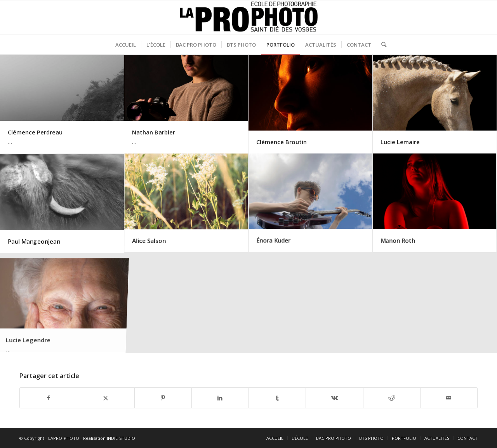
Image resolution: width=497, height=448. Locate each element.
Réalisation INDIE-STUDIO (109, 438)
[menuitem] (126, 45)
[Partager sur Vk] (334, 398)
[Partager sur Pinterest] (163, 398)
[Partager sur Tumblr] (277, 398)
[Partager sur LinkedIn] (220, 398)
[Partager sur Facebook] (48, 398)
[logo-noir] (249, 17)
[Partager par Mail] (449, 398)
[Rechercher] (381, 45)
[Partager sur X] (106, 398)
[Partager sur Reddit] (392, 398)
